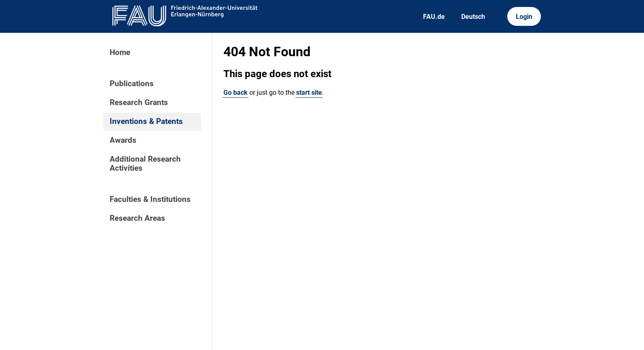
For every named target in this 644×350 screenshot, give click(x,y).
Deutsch (473, 17)
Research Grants (139, 103)
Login (524, 17)
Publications (132, 84)
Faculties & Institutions (150, 199)
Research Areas (137, 218)
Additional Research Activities (145, 164)
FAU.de (434, 17)
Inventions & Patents (146, 121)
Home (120, 53)
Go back (236, 93)
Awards (123, 140)
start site (309, 93)
